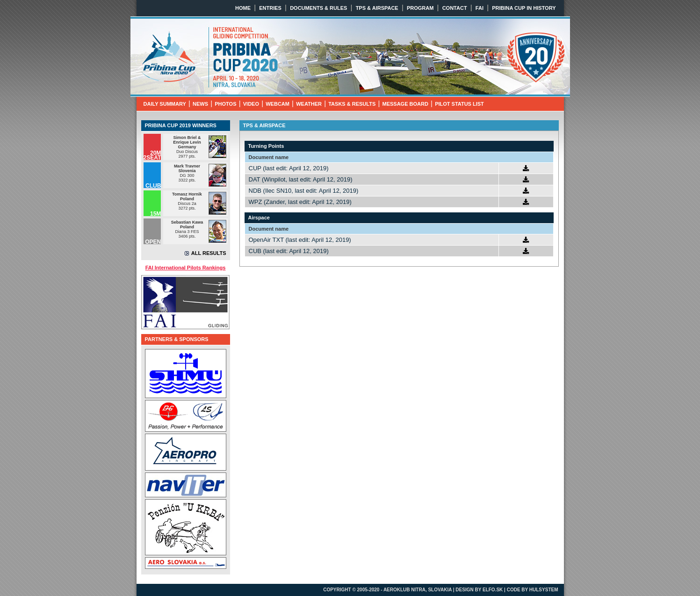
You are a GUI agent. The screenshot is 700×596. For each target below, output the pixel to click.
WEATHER (309, 104)
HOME (243, 8)
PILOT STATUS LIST (459, 104)
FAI (480, 8)
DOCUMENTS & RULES (318, 8)
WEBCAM (278, 104)
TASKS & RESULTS (352, 104)
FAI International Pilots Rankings (186, 268)
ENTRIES (270, 8)
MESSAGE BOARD (405, 104)
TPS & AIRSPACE (377, 8)
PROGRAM (420, 8)
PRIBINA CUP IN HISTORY (524, 8)
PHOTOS (225, 104)
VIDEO (251, 104)
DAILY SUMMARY (165, 104)
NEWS (200, 104)
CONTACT (455, 8)
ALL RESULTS (209, 253)
